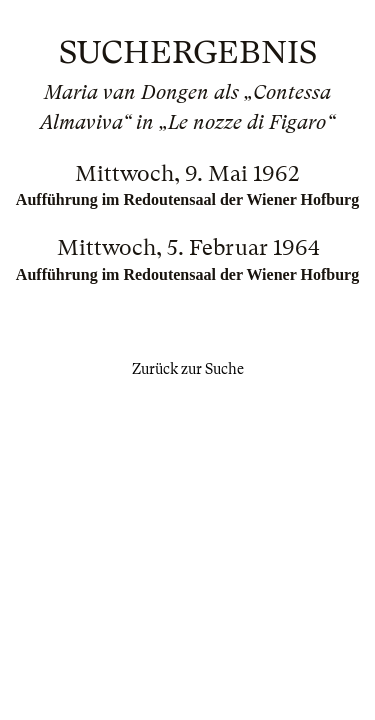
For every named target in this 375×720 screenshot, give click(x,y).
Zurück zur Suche (188, 369)
